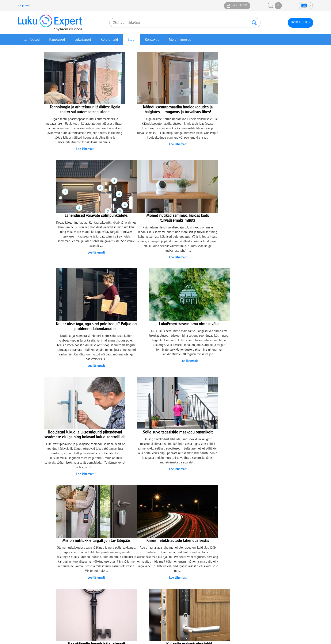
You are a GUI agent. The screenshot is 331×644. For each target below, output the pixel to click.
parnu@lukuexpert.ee (163, 595)
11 (173, 475)
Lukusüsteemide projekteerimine (117, 525)
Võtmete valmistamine (110, 534)
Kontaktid (152, 40)
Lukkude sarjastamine (110, 530)
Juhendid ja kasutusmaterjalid (40, 534)
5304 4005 (163, 591)
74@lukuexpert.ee (47, 595)
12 (178, 475)
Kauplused (24, 6)
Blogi (131, 40)
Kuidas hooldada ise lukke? (113, 544)
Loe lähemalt (81, 149)
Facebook (283, 498)
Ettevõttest (178, 525)
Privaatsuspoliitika (32, 530)
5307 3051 (105, 591)
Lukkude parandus (107, 539)
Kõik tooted (300, 23)
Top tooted (27, 539)
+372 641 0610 (257, 532)
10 (168, 475)
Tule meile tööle (182, 530)
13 (183, 475)
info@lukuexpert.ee (253, 549)
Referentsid (109, 40)
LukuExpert (83, 40)
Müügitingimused (32, 525)
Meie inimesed (180, 40)
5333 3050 (221, 591)
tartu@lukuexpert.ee (105, 595)
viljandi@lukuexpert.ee (221, 595)
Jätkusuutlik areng (183, 534)
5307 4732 (47, 591)
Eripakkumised (29, 544)
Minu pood (240, 6)
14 (188, 475)
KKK (173, 544)
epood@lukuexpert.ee (282, 595)
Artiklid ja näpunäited (185, 539)
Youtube (308, 498)
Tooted (35, 40)
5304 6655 (282, 591)
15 (193, 475)
